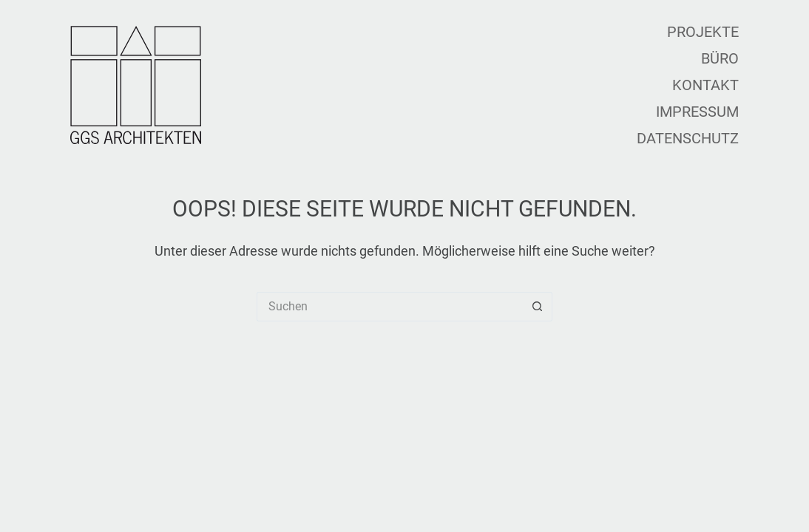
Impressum (697, 112)
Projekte (703, 32)
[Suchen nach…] (390, 307)
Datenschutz (688, 138)
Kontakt (705, 85)
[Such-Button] (538, 307)
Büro (720, 58)
